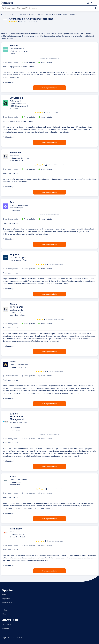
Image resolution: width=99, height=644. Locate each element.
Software (5, 614)
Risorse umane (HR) (11, 14)
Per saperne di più (49, 88)
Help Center (6, 628)
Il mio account (6, 624)
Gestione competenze (27, 14)
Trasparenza (6, 599)
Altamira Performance (44, 14)
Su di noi (5, 610)
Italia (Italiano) (16, 637)
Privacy (4, 595)
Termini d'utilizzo (7, 603)
